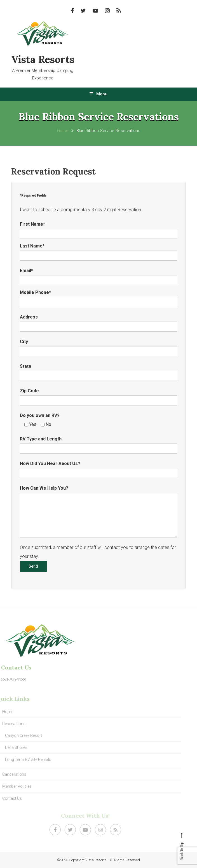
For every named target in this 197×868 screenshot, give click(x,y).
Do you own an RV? (40, 415)
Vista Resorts (43, 59)
